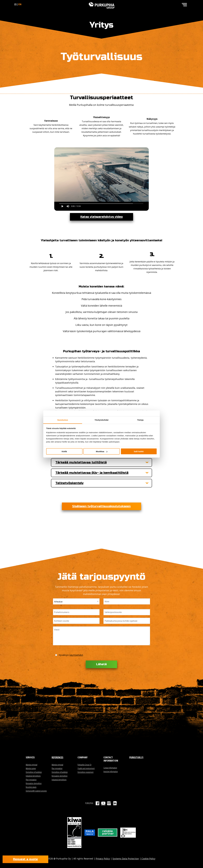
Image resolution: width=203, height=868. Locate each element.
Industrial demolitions (33, 776)
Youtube (103, 803)
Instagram (109, 803)
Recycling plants (31, 787)
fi (15, 4)
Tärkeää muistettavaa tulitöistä (81, 462)
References (57, 757)
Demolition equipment (86, 772)
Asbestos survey (31, 768)
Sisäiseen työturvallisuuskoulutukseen (101, 506)
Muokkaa (102, 451)
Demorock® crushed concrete (36, 791)
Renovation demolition (34, 783)
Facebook (97, 803)
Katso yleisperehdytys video (102, 217)
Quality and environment (86, 768)
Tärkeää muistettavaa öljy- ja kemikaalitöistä (92, 473)
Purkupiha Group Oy (84, 765)
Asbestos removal (32, 765)
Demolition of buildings (34, 772)
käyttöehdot (76, 655)
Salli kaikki (139, 451)
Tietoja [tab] (140, 420)
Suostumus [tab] (63, 420)
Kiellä (64, 451)
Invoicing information (111, 771)
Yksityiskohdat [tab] (101, 420)
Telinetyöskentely (70, 483)
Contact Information (110, 768)
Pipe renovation (31, 780)
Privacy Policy (103, 859)
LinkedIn (115, 803)
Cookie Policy (148, 859)
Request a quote (25, 859)
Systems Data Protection (126, 859)
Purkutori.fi (136, 757)
